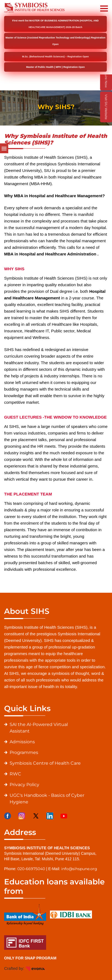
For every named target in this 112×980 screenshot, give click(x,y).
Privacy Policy (24, 785)
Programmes (24, 752)
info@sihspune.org (79, 869)
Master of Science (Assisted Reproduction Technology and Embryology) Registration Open (55, 41)
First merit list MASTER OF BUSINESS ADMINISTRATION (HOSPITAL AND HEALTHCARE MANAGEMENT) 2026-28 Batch (56, 24)
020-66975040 (31, 869)
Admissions (22, 742)
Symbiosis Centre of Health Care (45, 763)
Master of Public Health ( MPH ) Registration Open (55, 67)
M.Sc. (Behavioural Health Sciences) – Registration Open (55, 57)
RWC (15, 774)
